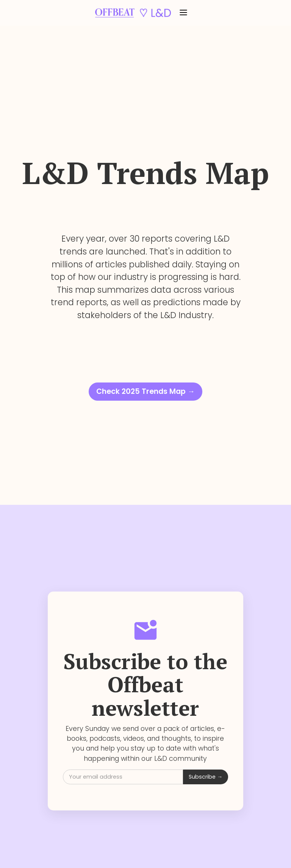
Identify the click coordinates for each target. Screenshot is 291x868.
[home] (133, 13)
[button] (183, 13)
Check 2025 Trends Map (145, 391)
